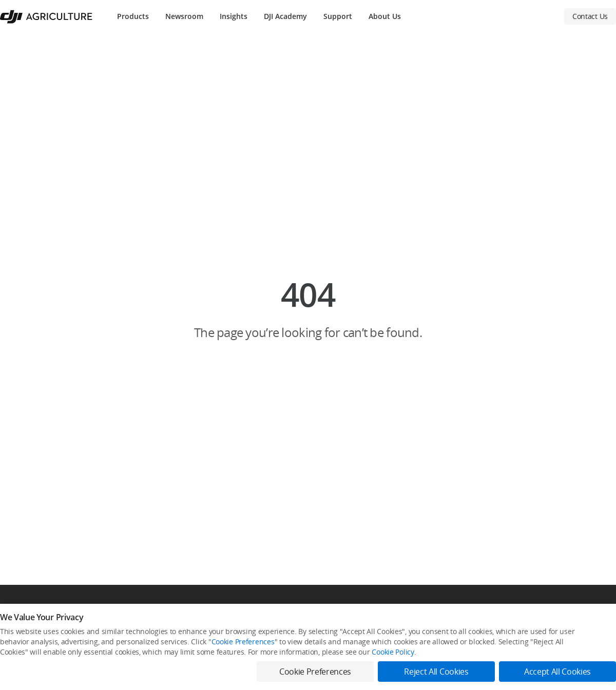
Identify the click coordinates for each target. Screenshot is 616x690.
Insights (234, 16)
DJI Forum (516, 642)
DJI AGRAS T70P (23, 642)
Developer (517, 659)
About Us (385, 16)
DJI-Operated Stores (196, 659)
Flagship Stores (189, 642)
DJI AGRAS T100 (23, 625)
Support (338, 16)
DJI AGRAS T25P (23, 659)
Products (133, 16)
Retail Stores (185, 677)
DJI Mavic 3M (18, 677)
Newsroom (184, 16)
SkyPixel (514, 625)
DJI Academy (285, 16)
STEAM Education (360, 642)
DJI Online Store (190, 625)
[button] (308, 309)
